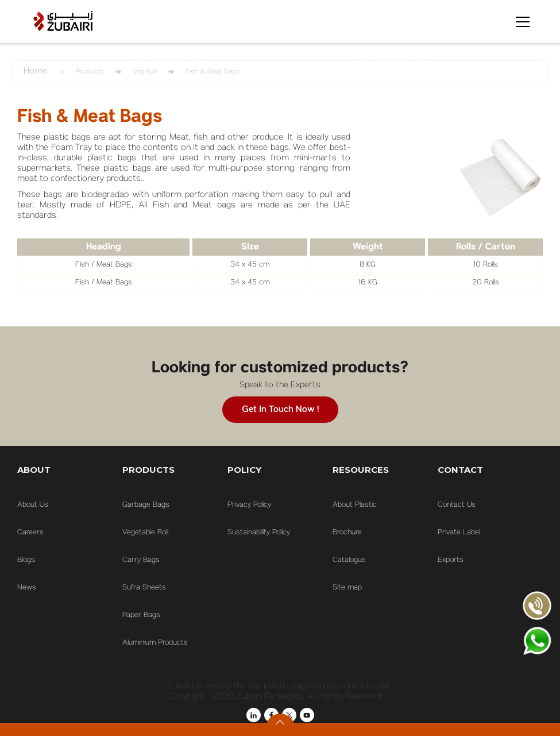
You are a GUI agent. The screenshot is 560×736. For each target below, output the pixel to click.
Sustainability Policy (259, 533)
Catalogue (349, 560)
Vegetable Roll (145, 533)
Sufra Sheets (144, 588)
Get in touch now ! (280, 409)
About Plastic (355, 505)
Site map (347, 588)
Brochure (347, 533)
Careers (30, 533)
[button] (520, 22)
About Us (33, 505)
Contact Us (457, 505)
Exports (451, 560)
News (27, 588)
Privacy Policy (249, 505)
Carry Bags (141, 560)
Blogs (26, 560)
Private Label (459, 533)
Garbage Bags (146, 505)
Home (35, 72)
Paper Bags (141, 615)
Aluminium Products (155, 643)
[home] (63, 22)
